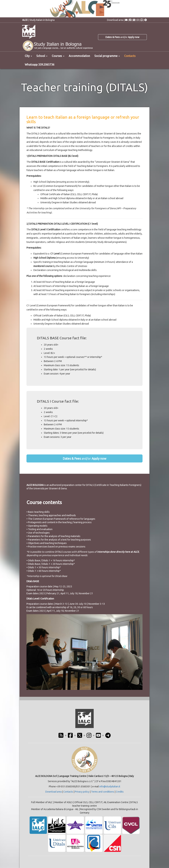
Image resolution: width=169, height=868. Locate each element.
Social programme (107, 56)
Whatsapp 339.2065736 (40, 65)
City (28, 56)
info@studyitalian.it (110, 786)
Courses (58, 56)
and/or (122, 37)
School (42, 56)
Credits (120, 792)
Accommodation (79, 56)
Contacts (130, 56)
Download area (115, 20)
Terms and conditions (103, 792)
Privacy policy (82, 792)
